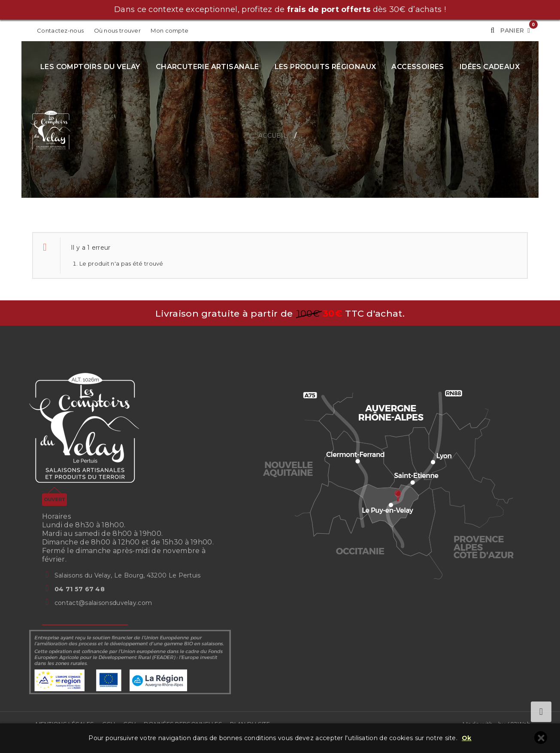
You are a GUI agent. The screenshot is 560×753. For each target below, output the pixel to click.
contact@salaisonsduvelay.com (103, 603)
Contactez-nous (60, 30)
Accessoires (418, 67)
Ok (467, 738)
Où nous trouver (118, 30)
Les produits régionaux (325, 67)
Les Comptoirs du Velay (90, 67)
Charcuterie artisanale (207, 67)
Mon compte (170, 30)
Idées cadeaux (490, 67)
